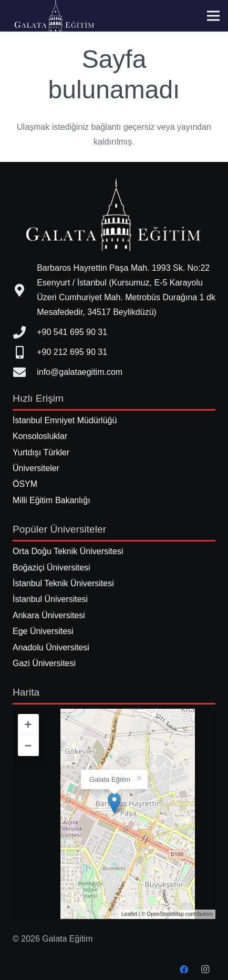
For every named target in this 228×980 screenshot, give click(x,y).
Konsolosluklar (40, 436)
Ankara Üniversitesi (49, 615)
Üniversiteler (36, 468)
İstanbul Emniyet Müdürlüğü (65, 420)
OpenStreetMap (165, 914)
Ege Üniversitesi (43, 631)
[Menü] (213, 16)
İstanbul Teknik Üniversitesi (63, 583)
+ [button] (28, 724)
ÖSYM (25, 484)
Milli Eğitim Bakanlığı (51, 500)
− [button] (28, 745)
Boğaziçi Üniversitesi (51, 568)
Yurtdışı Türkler (41, 452)
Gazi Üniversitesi (44, 663)
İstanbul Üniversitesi (50, 599)
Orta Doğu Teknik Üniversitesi (68, 551)
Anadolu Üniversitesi (51, 647)
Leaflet (129, 914)
